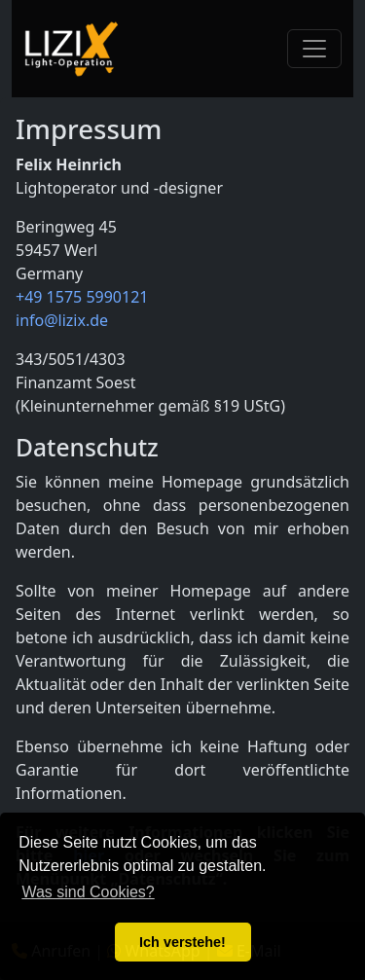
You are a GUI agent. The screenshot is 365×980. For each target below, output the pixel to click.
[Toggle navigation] (314, 49)
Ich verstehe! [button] (182, 942)
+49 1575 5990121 (82, 297)
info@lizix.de (62, 320)
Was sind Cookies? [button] (88, 892)
